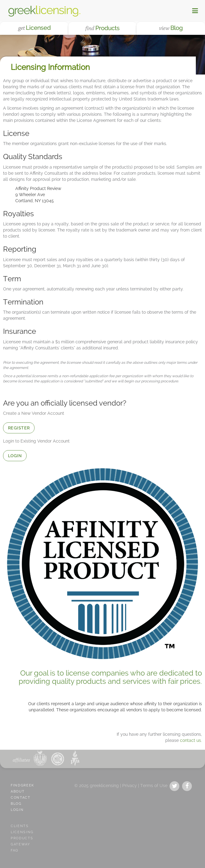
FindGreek (22, 785)
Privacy (130, 786)
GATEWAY (20, 844)
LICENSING (22, 832)
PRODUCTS (22, 838)
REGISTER (19, 428)
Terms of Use (154, 786)
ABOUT (18, 791)
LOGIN (15, 456)
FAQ (15, 850)
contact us (190, 740)
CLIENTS (20, 826)
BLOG (16, 804)
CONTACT (21, 798)
